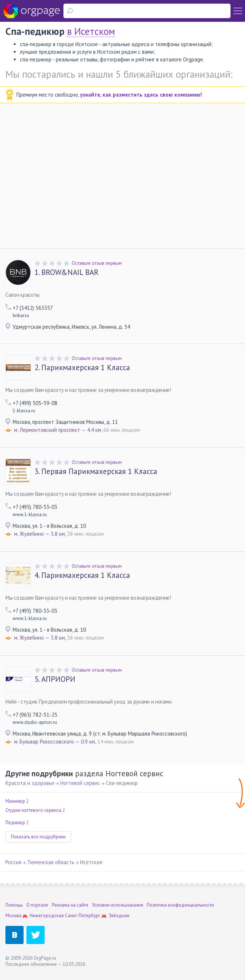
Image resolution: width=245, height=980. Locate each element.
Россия (13, 862)
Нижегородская (47, 916)
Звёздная (119, 916)
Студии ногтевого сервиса (33, 810)
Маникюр (15, 801)
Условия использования (118, 905)
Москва (13, 916)
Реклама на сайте (70, 905)
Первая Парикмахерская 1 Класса (96, 471)
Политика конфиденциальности (180, 905)
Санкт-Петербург (83, 916)
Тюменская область (51, 862)
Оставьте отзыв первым (97, 263)
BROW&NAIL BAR (67, 272)
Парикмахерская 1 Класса (82, 368)
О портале (37, 905)
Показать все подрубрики (38, 837)
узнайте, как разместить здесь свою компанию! (141, 95)
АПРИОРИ (55, 679)
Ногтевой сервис (80, 783)
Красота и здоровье (30, 783)
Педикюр (15, 823)
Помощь (14, 905)
